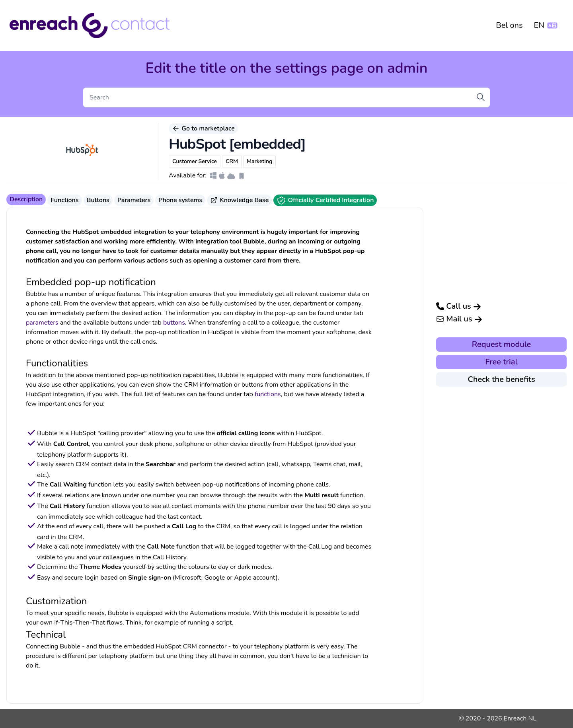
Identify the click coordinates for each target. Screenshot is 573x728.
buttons (174, 323)
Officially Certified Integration (325, 200)
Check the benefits (501, 379)
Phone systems (180, 200)
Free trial (501, 362)
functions (268, 394)
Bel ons (509, 25)
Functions (64, 200)
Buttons (98, 200)
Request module (502, 344)
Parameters (134, 200)
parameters (42, 323)
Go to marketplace (203, 128)
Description (26, 199)
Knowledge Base (239, 200)
